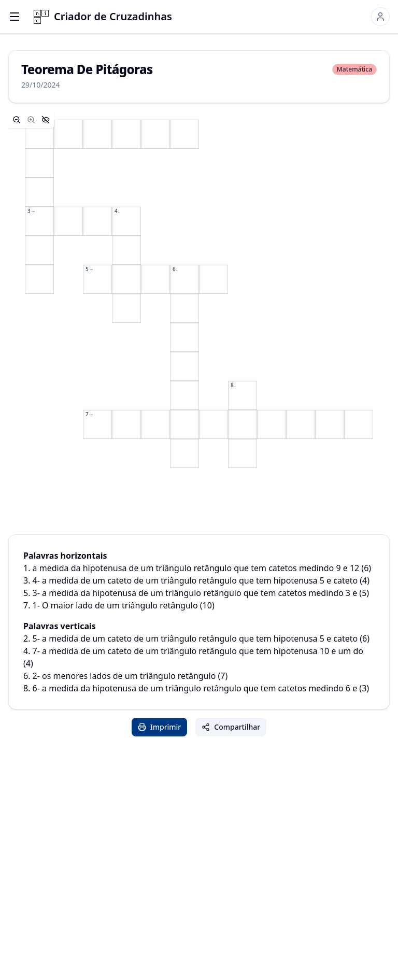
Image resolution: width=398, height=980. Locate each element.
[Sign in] (380, 17)
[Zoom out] (17, 120)
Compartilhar (231, 727)
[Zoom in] (31, 120)
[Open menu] (15, 17)
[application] (199, 294)
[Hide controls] (46, 120)
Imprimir (160, 727)
